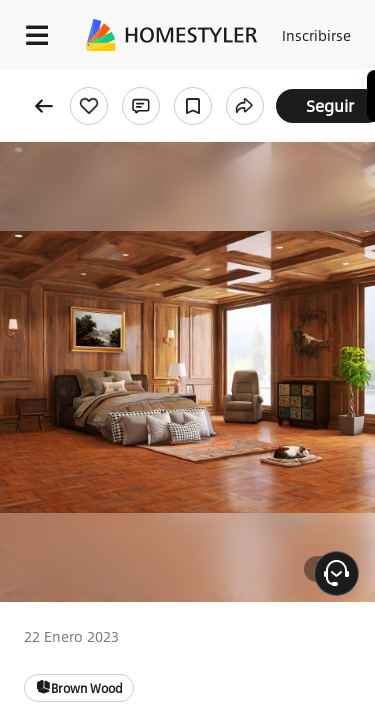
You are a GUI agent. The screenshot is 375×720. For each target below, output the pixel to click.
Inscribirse (316, 35)
